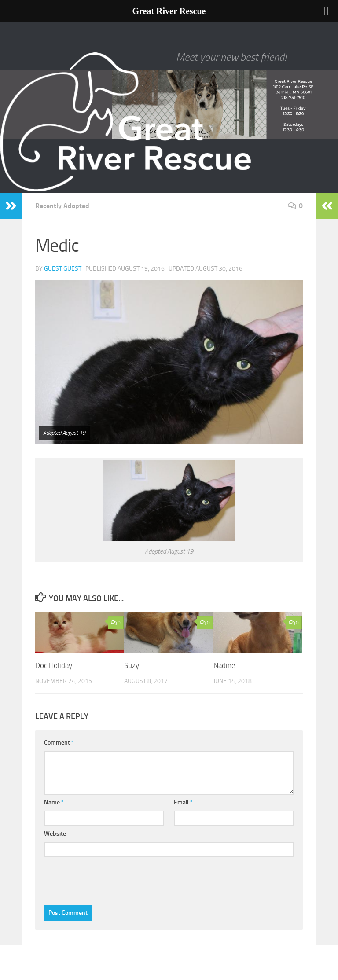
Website (55, 834)
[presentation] (111, 879)
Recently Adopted (62, 206)
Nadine (224, 665)
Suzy (132, 665)
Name (54, 802)
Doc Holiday (54, 665)
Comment (59, 743)
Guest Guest (63, 269)
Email (183, 802)
